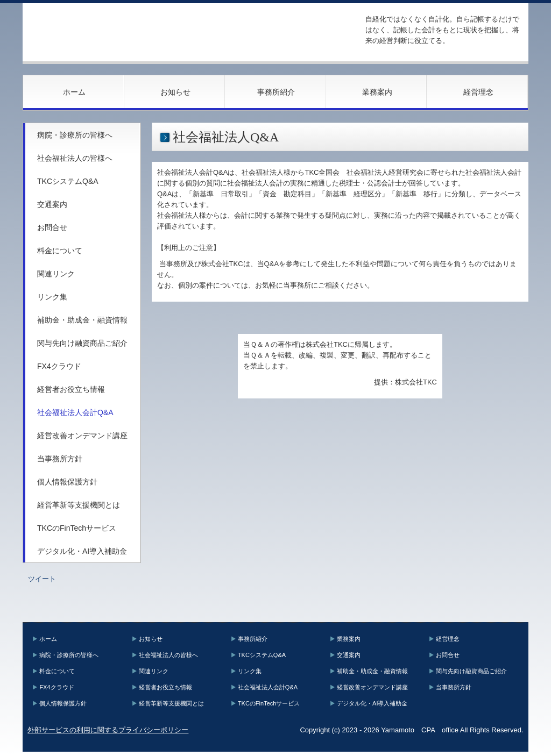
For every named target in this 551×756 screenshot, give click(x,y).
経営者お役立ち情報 (71, 389)
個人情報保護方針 (67, 482)
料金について (60, 251)
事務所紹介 (276, 92)
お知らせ (175, 92)
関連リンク (56, 274)
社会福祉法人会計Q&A (75, 412)
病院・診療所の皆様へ (75, 135)
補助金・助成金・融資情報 (82, 320)
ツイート (42, 579)
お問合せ (52, 227)
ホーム (74, 92)
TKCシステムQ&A (68, 181)
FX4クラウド (59, 366)
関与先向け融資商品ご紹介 (82, 343)
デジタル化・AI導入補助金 (82, 551)
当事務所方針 (60, 459)
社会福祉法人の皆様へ (75, 158)
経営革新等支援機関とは (79, 505)
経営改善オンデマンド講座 (82, 436)
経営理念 (478, 92)
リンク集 (52, 297)
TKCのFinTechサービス (77, 528)
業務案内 (377, 92)
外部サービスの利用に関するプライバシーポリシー (108, 730)
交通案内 (52, 204)
